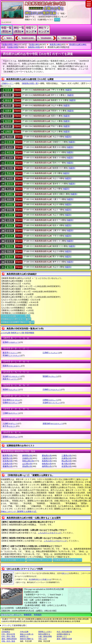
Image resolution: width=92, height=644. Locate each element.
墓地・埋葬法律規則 (9, 639)
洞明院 (10, 205)
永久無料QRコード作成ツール (40, 579)
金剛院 (8, 132)
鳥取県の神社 (55, 45)
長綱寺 (10, 194)
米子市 (9, 426)
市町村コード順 (17, 333)
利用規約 (38, 615)
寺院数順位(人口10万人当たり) (14, 319)
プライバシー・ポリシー (11, 615)
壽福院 (10, 137)
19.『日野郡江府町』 (65, 38)
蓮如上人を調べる (27, 634)
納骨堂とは (24, 636)
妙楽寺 (10, 231)
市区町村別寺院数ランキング (13, 316)
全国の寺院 (13, 47)
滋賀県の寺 (7, 458)
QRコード (65, 573)
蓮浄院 (10, 267)
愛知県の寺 (47, 456)
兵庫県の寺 (66, 458)
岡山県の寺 (66, 461)
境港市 (12, 366)
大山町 (12, 376)
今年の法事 (24, 632)
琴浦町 (12, 355)
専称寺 (10, 173)
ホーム (57, 19)
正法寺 (10, 163)
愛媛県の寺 (7, 466)
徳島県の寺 (47, 464)
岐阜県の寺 (7, 456)
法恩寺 (10, 220)
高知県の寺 (27, 466)
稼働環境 (28, 615)
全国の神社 (35, 45)
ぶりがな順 (5, 333)
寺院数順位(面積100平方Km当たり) (15, 322)
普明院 (10, 210)
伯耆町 (11, 403)
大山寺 (10, 189)
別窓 (28, 316)
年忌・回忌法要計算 (64, 632)
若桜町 (11, 437)
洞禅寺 (10, 199)
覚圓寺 (8, 111)
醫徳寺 (8, 95)
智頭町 (50, 376)
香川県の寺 (66, 464)
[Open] (17, 90)
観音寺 (8, 116)
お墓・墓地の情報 (45, 636)
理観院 (10, 251)
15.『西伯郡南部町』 (45, 38)
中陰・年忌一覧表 (8, 641)
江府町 (51, 353)
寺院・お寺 (43, 639)
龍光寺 (10, 262)
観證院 (8, 121)
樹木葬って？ (62, 636)
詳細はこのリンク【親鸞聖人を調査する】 (19, 512)
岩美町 (11, 342)
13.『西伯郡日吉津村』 (27, 38)
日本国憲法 (6, 632)
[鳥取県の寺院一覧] (30, 83)
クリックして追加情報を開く (14, 625)
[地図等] (68, 90)
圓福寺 (8, 100)
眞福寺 (10, 147)
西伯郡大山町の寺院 (56, 47)
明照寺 (10, 246)
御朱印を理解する (27, 639)
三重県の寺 (66, 456)
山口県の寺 (27, 464)
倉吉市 (10, 353)
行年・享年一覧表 (8, 636)
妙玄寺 (10, 241)
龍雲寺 (10, 257)
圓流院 (8, 106)
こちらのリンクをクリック (49, 533)
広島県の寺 (7, 464)
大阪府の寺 (47, 458)
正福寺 (10, 158)
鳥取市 (10, 379)
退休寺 (10, 184)
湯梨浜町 (53, 424)
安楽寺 (8, 90)
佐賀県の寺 (66, 466)
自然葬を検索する (63, 634)
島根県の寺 (47, 461)
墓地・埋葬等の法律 (64, 639)
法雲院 (10, 215)
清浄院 (10, 168)
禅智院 (10, 179)
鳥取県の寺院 (34, 47)
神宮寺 (10, 153)
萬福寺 (10, 225)
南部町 (11, 389)
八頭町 (10, 424)
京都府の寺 (27, 458)
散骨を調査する (44, 634)
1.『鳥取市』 (9, 38)
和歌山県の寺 (28, 461)
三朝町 (11, 413)
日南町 (52, 389)
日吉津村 (11, 400)
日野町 (50, 400)
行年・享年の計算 (8, 634)
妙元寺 (10, 236)
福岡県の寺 (47, 466)
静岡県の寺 (27, 456)
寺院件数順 (29, 333)
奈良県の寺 (7, 461)
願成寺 (8, 126)
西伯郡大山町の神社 (78, 45)
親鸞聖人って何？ (45, 632)
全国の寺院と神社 (10, 45)
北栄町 (52, 403)
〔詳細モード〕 (7, 83)
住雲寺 (10, 142)
